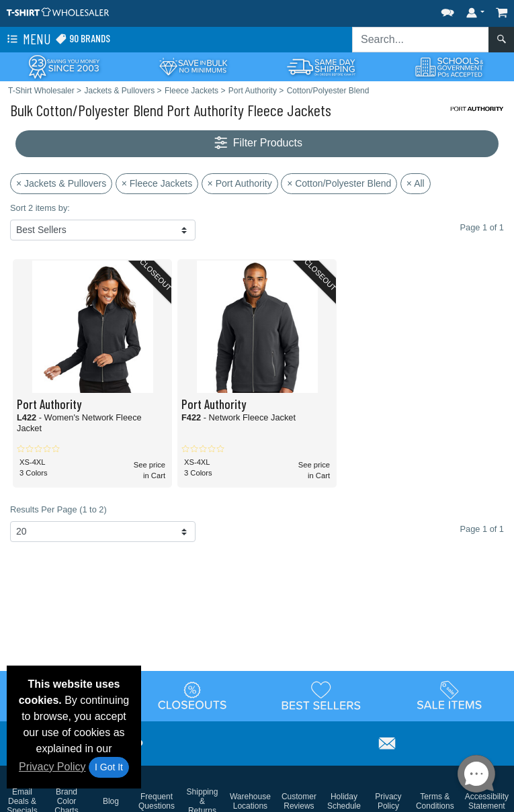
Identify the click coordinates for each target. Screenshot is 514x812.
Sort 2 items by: (40, 208)
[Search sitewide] (421, 40)
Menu (28, 40)
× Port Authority (240, 183)
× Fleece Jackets (157, 183)
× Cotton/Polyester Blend (339, 183)
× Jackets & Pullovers (61, 183)
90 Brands (83, 39)
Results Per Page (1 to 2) (58, 509)
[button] (447, 10)
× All (416, 183)
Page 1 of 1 (482, 529)
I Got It (109, 767)
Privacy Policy (52, 767)
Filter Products (257, 143)
